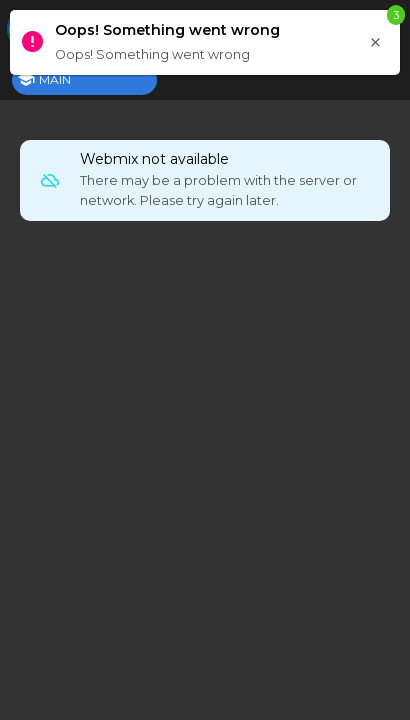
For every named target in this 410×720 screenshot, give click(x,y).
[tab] (84, 80)
